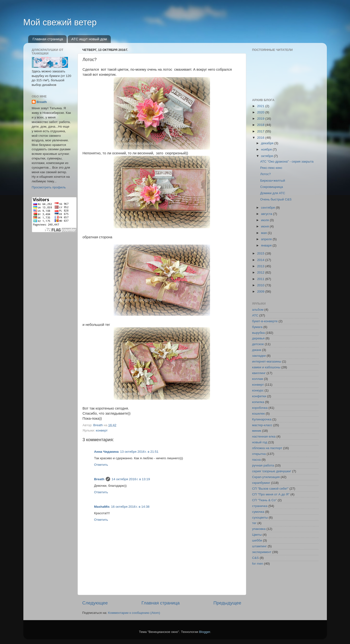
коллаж (258, 379)
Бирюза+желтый (273, 181)
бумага (257, 327)
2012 (261, 272)
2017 (261, 131)
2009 (261, 291)
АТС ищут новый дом (89, 39)
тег (254, 523)
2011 (261, 279)
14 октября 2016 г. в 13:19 (131, 479)
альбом (258, 310)
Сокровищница (271, 187)
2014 (261, 260)
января (267, 245)
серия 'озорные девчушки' (272, 471)
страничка (260, 506)
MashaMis (102, 507)
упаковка (259, 529)
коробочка (260, 408)
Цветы (257, 535)
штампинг (260, 546)
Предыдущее (227, 603)
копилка (258, 402)
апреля (267, 239)
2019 (261, 119)
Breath (99, 479)
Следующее (95, 603)
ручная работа (263, 465)
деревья (258, 338)
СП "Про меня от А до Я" (271, 494)
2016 (261, 138)
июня (265, 226)
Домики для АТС (273, 193)
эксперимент (262, 552)
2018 (261, 125)
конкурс (258, 390)
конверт (102, 430)
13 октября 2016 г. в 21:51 (139, 452)
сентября (268, 208)
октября (267, 156)
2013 (261, 266)
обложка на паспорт (267, 448)
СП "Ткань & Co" (264, 500)
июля (265, 220)
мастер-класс (262, 425)
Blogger (205, 632)
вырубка (259, 333)
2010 (261, 285)
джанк (257, 350)
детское (258, 344)
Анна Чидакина (106, 452)
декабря (268, 143)
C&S (256, 558)
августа (267, 214)
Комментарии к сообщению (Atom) (134, 613)
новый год (260, 442)
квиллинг (259, 373)
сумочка (258, 512)
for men (258, 564)
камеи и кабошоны (266, 367)
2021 (261, 106)
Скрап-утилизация (266, 477)
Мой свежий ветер (60, 22)
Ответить (101, 465)
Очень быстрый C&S (276, 199)
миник (257, 431)
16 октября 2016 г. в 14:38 (130, 507)
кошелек (259, 414)
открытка (259, 454)
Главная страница (48, 39)
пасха (257, 460)
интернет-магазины (267, 361)
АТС (255, 315)
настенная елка (264, 436)
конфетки (259, 396)
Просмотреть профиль (49, 187)
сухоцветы (260, 517)
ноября (267, 149)
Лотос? (265, 174)
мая (264, 233)
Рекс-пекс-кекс (271, 168)
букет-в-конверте (265, 321)
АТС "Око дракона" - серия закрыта (287, 161)
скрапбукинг (261, 483)
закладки (259, 356)
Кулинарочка (262, 419)
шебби (257, 540)
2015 (261, 253)
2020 (261, 112)
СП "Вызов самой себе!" (270, 489)
